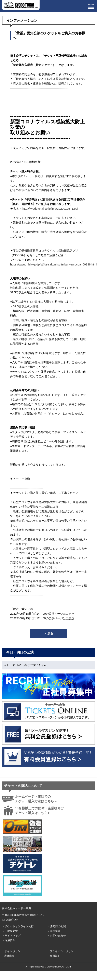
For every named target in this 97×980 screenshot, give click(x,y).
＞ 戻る (48, 633)
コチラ (70, 614)
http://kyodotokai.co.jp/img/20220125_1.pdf (50, 209)
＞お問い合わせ (57, 936)
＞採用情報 (9, 940)
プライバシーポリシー (63, 951)
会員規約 (55, 956)
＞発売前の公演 (57, 926)
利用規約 (10, 956)
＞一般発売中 (10, 931)
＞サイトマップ (11, 936)
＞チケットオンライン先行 (18, 926)
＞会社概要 (54, 931)
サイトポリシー (14, 951)
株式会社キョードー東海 (17, 908)
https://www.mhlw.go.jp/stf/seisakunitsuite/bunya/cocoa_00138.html (54, 264)
